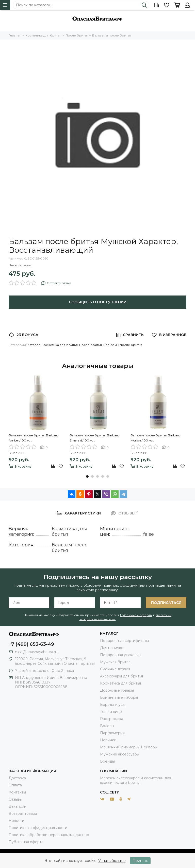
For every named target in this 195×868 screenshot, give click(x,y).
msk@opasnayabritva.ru (36, 652)
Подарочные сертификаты (124, 641)
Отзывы (15, 799)
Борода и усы (113, 705)
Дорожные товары (117, 690)
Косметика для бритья (60, 345)
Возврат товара (23, 814)
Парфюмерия (112, 733)
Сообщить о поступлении (98, 302)
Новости (17, 821)
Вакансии (18, 806)
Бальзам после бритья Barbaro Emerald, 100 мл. (94, 438)
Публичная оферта (26, 842)
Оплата (15, 785)
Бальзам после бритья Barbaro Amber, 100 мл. (33, 438)
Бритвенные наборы (119, 697)
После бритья (91, 345)
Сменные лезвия (115, 669)
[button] (87, 476)
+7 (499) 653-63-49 (31, 644)
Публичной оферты (136, 615)
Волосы (107, 726)
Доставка (17, 778)
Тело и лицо (111, 712)
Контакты (17, 792)
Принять (140, 861)
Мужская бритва (115, 662)
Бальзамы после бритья (123, 345)
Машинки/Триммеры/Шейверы (129, 747)
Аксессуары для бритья (121, 676)
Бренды (107, 761)
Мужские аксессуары (120, 754)
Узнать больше (112, 861)
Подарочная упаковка (120, 655)
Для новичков (113, 648)
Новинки (108, 740)
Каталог (34, 345)
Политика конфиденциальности (38, 828)
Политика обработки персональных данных (49, 835)
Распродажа (112, 719)
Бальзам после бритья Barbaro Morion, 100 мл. (155, 438)
